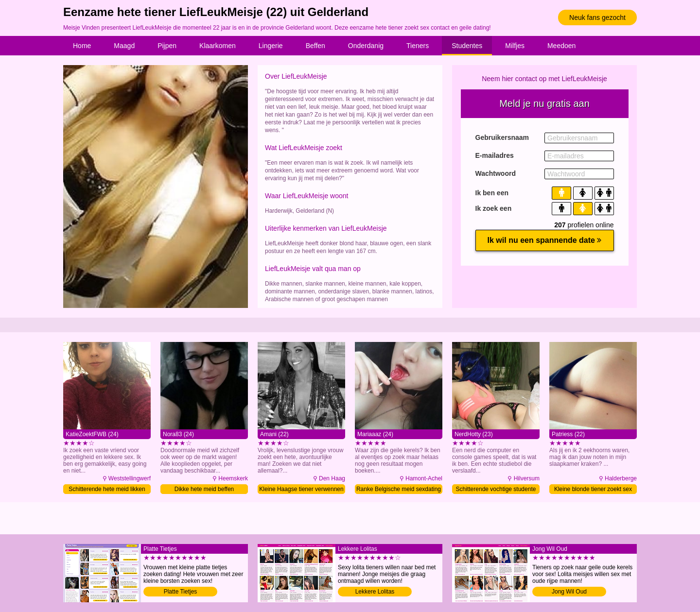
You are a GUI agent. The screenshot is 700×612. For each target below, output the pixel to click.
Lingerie (271, 46)
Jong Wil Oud (569, 592)
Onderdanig (366, 46)
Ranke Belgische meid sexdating (399, 489)
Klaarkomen (218, 46)
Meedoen (561, 46)
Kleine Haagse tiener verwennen (301, 489)
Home (82, 46)
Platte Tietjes (181, 592)
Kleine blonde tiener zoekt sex (593, 489)
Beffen (315, 46)
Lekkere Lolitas (375, 592)
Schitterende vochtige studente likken (496, 490)
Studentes (467, 46)
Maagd (124, 46)
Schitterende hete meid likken (107, 489)
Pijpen (167, 46)
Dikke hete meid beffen (204, 489)
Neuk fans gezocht (597, 17)
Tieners (418, 46)
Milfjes (515, 46)
